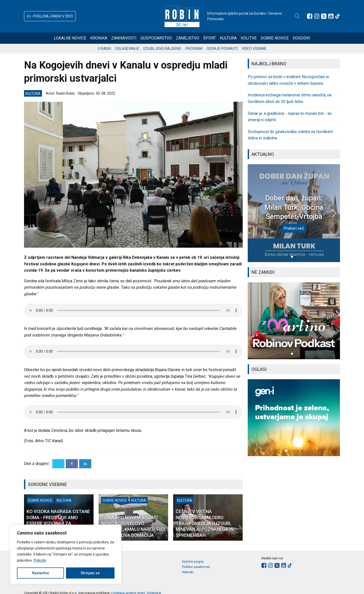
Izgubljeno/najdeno (162, 49)
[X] (58, 464)
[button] (50, 16)
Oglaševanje (127, 49)
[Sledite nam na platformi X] (324, 16)
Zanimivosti (124, 38)
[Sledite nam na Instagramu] (317, 16)
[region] (66, 554)
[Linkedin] (85, 464)
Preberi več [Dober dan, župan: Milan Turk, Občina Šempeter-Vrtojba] (294, 228)
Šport (210, 38)
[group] (294, 321)
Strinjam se (90, 573)
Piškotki (40, 560)
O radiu (105, 49)
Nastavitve (40, 573)
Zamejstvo (188, 38)
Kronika (99, 38)
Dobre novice (275, 38)
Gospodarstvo (156, 38)
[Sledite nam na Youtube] (331, 16)
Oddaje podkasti (222, 49)
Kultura (228, 38)
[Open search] (298, 16)
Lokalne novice (70, 38)
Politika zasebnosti (196, 567)
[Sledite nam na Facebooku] (310, 16)
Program (194, 49)
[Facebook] (72, 464)
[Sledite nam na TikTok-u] (337, 16)
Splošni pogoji (193, 561)
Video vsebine (254, 49)
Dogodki (301, 38)
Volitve (249, 38)
